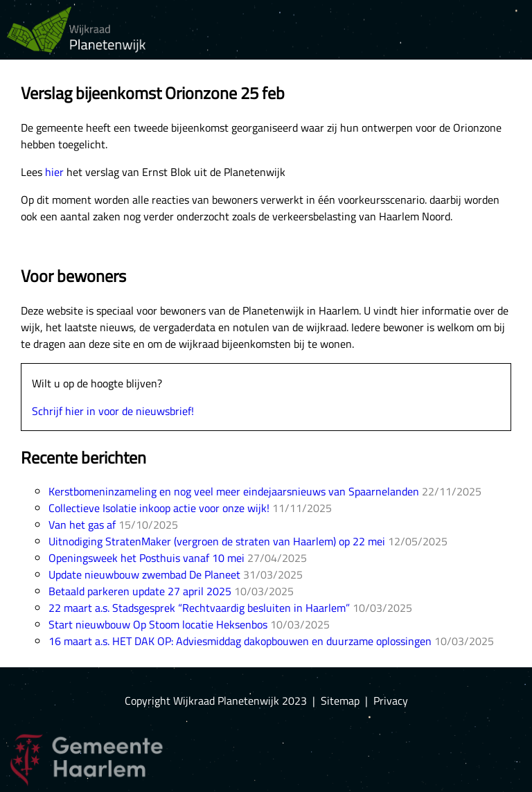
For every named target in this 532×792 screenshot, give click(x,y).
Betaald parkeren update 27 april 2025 (140, 591)
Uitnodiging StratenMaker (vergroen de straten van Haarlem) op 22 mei (217, 541)
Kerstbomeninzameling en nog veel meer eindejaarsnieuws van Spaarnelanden (234, 491)
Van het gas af (82, 525)
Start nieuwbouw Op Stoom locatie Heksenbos (158, 624)
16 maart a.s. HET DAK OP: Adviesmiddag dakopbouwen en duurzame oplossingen (240, 641)
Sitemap (340, 701)
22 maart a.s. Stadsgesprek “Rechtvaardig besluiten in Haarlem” (199, 608)
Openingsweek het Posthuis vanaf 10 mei (147, 558)
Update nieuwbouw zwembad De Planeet (144, 574)
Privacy (391, 701)
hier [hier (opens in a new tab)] (54, 172)
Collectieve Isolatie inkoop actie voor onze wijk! (159, 508)
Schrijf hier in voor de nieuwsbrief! (113, 411)
